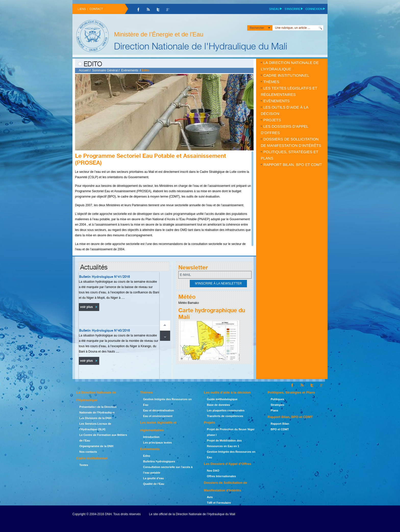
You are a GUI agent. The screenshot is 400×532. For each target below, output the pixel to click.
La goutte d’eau (153, 478)
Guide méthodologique (222, 399)
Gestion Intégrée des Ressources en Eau (167, 402)
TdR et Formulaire (219, 503)
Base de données (218, 405)
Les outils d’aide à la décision (284, 110)
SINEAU (274, 9)
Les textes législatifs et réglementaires (289, 91)
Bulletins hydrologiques (159, 461)
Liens (82, 9)
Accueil (84, 70)
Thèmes (271, 82)
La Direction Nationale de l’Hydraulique (290, 66)
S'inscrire (292, 9)
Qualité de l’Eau (154, 484)
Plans (274, 410)
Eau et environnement (158, 416)
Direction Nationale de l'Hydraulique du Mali (201, 46)
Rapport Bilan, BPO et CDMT (293, 165)
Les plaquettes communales (226, 410)
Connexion (314, 9)
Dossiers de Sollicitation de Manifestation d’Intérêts (291, 142)
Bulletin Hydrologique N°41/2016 (104, 277)
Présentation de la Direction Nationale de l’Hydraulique (98, 410)
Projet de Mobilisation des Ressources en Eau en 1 (224, 443)
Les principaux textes (158, 443)
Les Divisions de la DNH (95, 418)
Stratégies (277, 405)
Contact (96, 9)
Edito (147, 456)
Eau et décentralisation (158, 410)
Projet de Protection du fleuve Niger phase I (231, 432)
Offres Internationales (221, 476)
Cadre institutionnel (286, 75)
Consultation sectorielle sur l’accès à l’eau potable (168, 470)
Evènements (130, 70)
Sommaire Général (105, 70)
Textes (84, 465)
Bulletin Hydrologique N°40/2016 (104, 330)
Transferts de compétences (225, 416)
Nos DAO (213, 471)
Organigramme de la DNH (96, 446)
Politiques (277, 399)
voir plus (86, 307)
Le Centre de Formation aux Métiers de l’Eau (103, 438)
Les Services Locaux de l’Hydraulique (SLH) (95, 426)
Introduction (151, 437)
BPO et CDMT (280, 429)
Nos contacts (88, 452)
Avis (210, 497)
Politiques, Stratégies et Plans (289, 155)
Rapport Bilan (280, 424)
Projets (272, 120)
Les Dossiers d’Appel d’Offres (284, 129)
